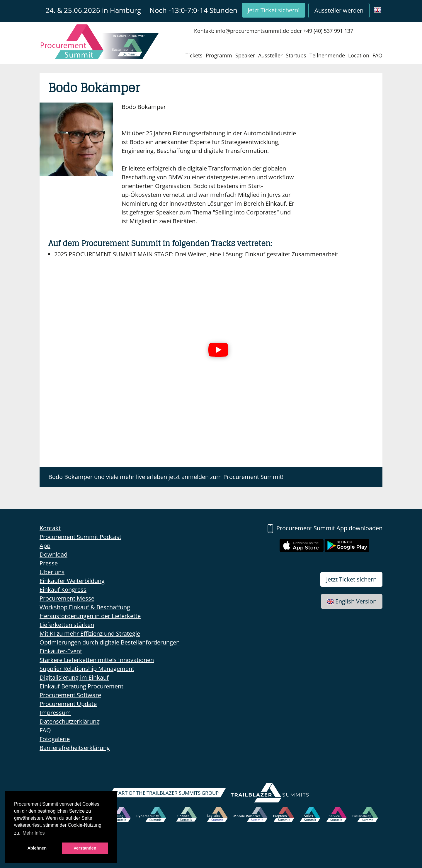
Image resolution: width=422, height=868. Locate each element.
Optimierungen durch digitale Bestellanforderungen (110, 642)
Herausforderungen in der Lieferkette (90, 616)
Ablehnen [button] (37, 848)
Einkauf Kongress (63, 590)
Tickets (194, 55)
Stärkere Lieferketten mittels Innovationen (97, 660)
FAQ (377, 55)
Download (53, 554)
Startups (296, 55)
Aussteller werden (339, 10)
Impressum (55, 713)
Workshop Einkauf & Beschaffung (85, 607)
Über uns (52, 572)
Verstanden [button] (85, 848)
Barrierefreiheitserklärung (75, 748)
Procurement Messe (67, 598)
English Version (352, 601)
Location (359, 55)
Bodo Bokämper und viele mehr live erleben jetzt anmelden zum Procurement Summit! (166, 477)
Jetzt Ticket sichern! (274, 10)
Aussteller (270, 55)
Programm (219, 55)
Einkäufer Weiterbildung (72, 581)
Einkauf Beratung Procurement (81, 686)
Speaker (245, 55)
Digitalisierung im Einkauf (74, 677)
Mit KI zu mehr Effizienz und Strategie (90, 633)
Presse (49, 563)
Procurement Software (70, 695)
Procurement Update (68, 704)
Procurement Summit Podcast (80, 537)
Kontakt (50, 528)
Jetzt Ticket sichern (351, 579)
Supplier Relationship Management (87, 669)
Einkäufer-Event (61, 651)
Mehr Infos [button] (34, 833)
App (45, 546)
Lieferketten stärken (67, 625)
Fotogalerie (55, 739)
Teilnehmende (327, 55)
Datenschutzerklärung (70, 721)
